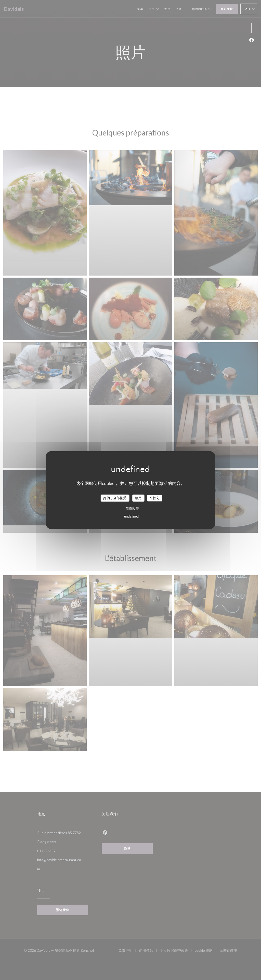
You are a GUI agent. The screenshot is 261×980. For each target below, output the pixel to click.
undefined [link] (131, 516)
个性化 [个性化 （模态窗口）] (155, 498)
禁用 (138, 498)
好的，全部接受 (115, 498)
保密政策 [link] (132, 508)
